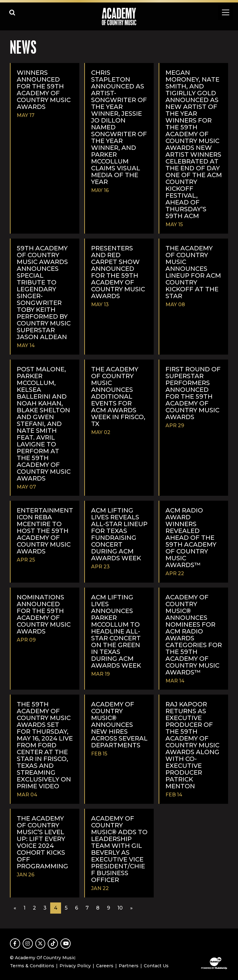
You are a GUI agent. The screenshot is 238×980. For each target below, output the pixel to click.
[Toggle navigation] (226, 12)
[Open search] (12, 12)
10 (120, 908)
